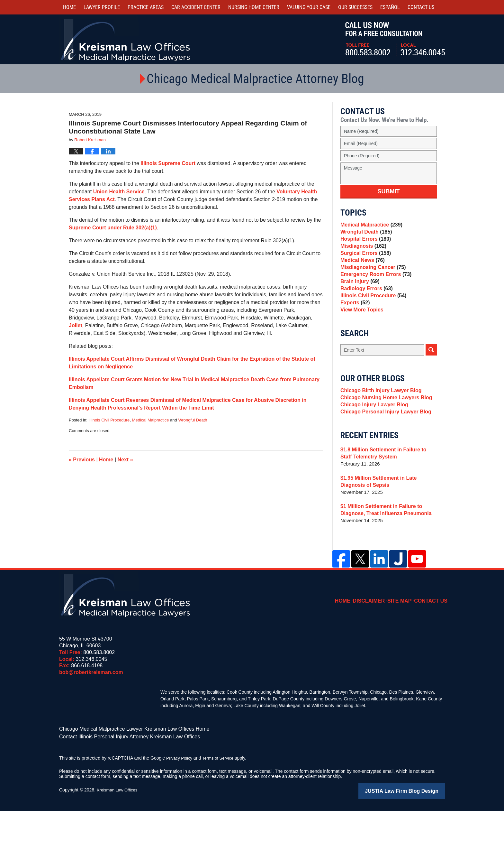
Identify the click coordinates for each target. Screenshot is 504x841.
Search (431, 375)
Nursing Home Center (254, 7)
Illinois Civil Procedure (109, 420)
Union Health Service (119, 192)
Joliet (76, 325)
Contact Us (433, 629)
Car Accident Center (196, 7)
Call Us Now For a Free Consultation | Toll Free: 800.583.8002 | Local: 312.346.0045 (393, 40)
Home (69, 7)
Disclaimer (376, 629)
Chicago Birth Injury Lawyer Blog (378, 416)
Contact (421, 7)
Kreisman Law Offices (119, 821)
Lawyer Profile (102, 7)
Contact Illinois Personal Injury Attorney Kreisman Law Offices (121, 768)
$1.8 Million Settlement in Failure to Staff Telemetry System (387, 486)
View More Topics (360, 334)
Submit (389, 191)
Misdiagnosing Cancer (371, 280)
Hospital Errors (364, 244)
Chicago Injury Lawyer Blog (372, 434)
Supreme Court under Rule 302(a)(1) (113, 228)
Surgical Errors (364, 262)
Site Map (404, 629)
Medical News (361, 271)
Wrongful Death (193, 420)
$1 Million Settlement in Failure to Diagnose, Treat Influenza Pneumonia (383, 543)
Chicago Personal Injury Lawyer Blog (383, 444)
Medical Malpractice (151, 420)
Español (390, 7)
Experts (354, 325)
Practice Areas (146, 7)
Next (125, 460)
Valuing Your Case (309, 7)
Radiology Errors (365, 307)
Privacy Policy (180, 789)
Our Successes (355, 7)
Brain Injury (359, 298)
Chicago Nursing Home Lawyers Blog (383, 425)
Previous (82, 460)
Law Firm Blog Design (414, 821)
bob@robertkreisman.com (91, 705)
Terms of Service (221, 789)
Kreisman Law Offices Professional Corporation (126, 39)
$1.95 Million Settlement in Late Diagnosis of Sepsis (388, 514)
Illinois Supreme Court (168, 163)
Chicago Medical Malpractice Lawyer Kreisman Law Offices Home (125, 761)
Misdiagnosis (362, 253)
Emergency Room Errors (374, 289)
